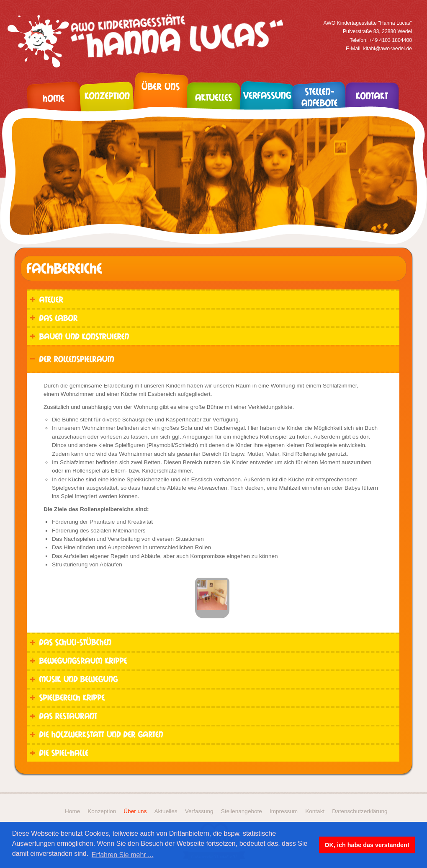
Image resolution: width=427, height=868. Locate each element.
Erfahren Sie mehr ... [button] (123, 855)
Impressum (284, 811)
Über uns (135, 811)
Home (72, 811)
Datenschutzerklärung (360, 811)
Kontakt (315, 811)
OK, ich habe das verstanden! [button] (367, 845)
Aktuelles (166, 811)
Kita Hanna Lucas (149, 41)
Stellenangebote (242, 811)
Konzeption (102, 811)
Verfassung (199, 811)
